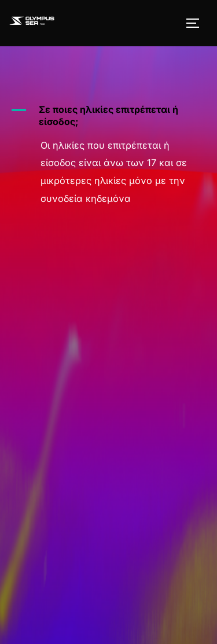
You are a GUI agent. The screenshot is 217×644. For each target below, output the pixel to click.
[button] (108, 116)
